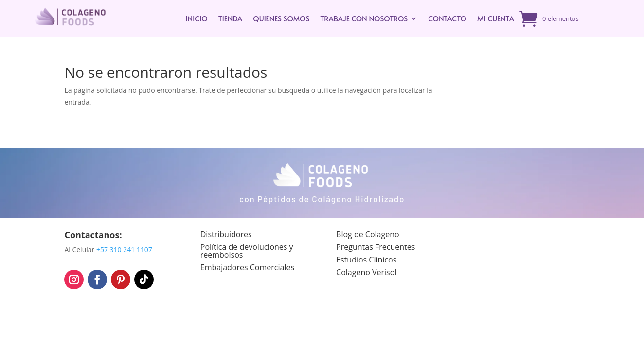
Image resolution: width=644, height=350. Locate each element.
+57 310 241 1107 (124, 250)
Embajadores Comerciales (247, 267)
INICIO (196, 18)
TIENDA (231, 18)
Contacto (447, 18)
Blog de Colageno (368, 234)
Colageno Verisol (366, 272)
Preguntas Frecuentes (376, 247)
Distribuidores (226, 234)
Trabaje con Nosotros (364, 18)
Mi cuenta (496, 18)
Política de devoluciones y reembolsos (247, 251)
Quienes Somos (281, 18)
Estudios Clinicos (366, 260)
